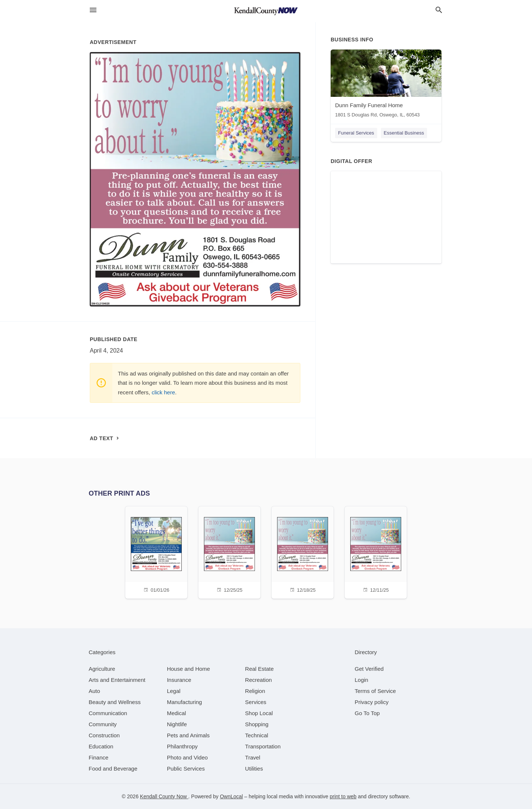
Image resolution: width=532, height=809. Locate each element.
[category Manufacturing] (185, 702)
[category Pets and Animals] (188, 735)
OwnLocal (231, 796)
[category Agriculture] (102, 669)
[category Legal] (174, 691)
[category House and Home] (189, 669)
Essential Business (404, 133)
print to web (343, 796)
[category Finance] (98, 757)
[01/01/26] (156, 552)
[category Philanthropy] (182, 746)
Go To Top (367, 713)
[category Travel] (253, 757)
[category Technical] (257, 735)
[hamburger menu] (93, 10)
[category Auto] (94, 691)
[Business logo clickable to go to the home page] (266, 11)
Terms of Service (375, 691)
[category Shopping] (257, 724)
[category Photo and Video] (187, 757)
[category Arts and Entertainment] (117, 680)
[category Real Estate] (259, 669)
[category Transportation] (263, 746)
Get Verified (369, 669)
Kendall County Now (164, 796)
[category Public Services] (186, 769)
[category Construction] (104, 735)
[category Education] (101, 746)
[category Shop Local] (259, 713)
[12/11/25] (376, 552)
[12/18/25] (303, 552)
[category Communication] (108, 713)
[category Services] (256, 702)
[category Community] (103, 724)
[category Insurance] (179, 680)
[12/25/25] (229, 552)
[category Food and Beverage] (113, 769)
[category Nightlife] (177, 724)
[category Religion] (255, 691)
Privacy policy (372, 702)
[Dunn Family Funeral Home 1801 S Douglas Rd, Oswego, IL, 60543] (386, 85)
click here (163, 392)
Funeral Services (356, 133)
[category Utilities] (254, 769)
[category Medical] (177, 713)
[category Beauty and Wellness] (115, 702)
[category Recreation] (258, 680)
